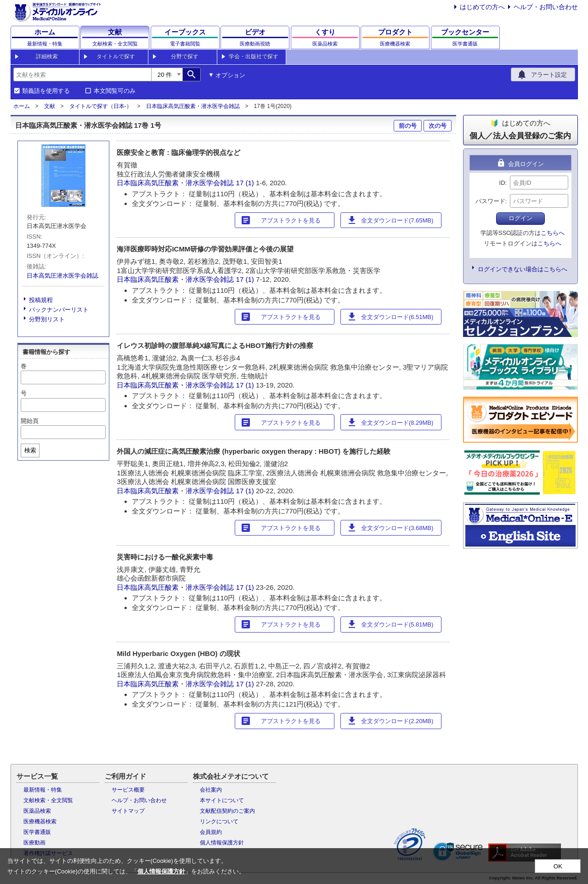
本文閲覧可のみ (115, 91)
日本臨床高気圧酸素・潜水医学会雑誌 (193, 106)
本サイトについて (222, 800)
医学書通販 (37, 832)
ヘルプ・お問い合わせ (546, 7)
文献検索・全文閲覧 (48, 800)
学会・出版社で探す (254, 57)
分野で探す (185, 57)
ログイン (520, 218)
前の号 (408, 126)
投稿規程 (41, 300)
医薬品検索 (37, 811)
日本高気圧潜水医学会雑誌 (62, 276)
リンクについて (219, 821)
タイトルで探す (116, 57)
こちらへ (553, 233)
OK (558, 866)
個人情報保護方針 (222, 843)
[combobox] (82, 74)
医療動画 (34, 843)
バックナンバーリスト (59, 310)
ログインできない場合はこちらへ (523, 269)
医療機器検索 (40, 821)
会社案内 (211, 790)
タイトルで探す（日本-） (101, 106)
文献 (50, 106)
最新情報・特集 (43, 790)
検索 (30, 450)
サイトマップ (128, 811)
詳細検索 (47, 57)
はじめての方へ (482, 7)
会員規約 (211, 832)
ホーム (22, 106)
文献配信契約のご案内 (227, 811)
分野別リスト (47, 319)
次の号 (438, 126)
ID (502, 183)
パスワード (490, 201)
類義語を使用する (46, 91)
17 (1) (246, 183)
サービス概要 (128, 790)
